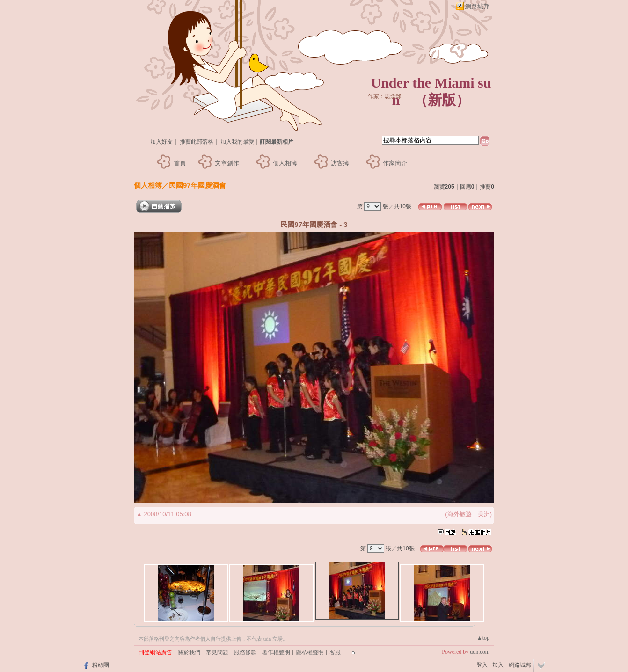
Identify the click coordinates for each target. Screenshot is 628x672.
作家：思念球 (385, 96)
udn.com (480, 652)
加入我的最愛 (237, 142)
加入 (498, 665)
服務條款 (245, 652)
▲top (483, 638)
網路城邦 (477, 6)
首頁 (180, 163)
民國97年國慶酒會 (197, 185)
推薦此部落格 (197, 142)
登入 (482, 665)
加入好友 (161, 142)
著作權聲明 (276, 652)
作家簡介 (395, 163)
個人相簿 (285, 163)
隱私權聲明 (310, 652)
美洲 (484, 514)
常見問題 (217, 652)
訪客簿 (340, 163)
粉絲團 (101, 665)
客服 (335, 652)
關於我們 (189, 652)
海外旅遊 (460, 514)
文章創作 (227, 163)
